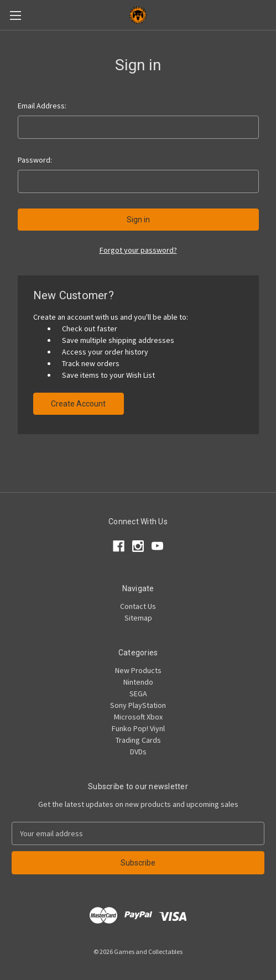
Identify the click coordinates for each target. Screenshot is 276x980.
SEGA (138, 694)
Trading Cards (138, 740)
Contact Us (138, 606)
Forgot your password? (138, 250)
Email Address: (42, 106)
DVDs (138, 752)
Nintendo (138, 682)
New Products (138, 670)
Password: (35, 160)
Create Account (78, 404)
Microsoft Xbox (138, 717)
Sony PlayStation (138, 705)
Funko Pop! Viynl (138, 728)
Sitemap (138, 618)
